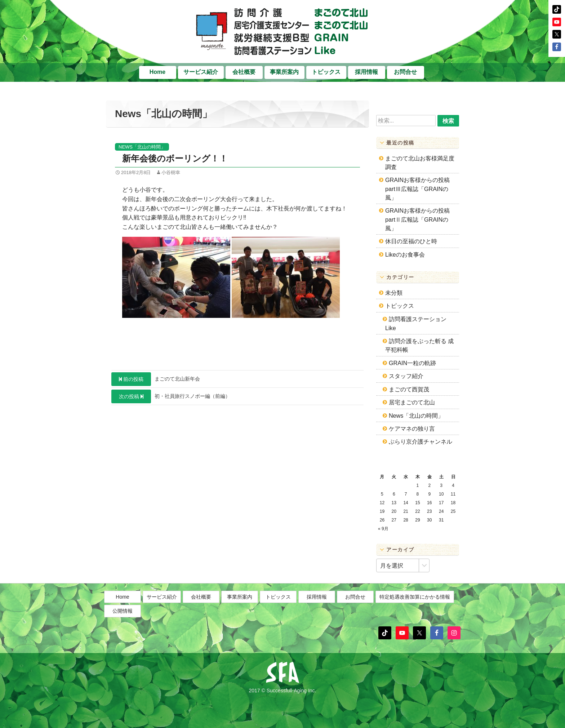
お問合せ (405, 72)
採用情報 (366, 72)
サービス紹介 (201, 72)
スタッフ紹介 (406, 376)
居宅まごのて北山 (412, 402)
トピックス (326, 72)
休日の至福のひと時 (411, 241)
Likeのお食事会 (405, 254)
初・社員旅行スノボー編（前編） (171, 396)
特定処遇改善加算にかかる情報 (415, 614)
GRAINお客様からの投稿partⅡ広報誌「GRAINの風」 (417, 219)
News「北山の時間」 (142, 147)
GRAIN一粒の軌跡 (412, 363)
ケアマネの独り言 (412, 429)
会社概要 (244, 72)
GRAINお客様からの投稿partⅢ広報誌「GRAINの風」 (417, 189)
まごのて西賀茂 (409, 389)
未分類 (394, 293)
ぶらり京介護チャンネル (421, 441)
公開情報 (123, 629)
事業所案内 (284, 72)
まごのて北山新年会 (156, 379)
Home (157, 72)
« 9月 (383, 529)
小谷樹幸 (171, 172)
